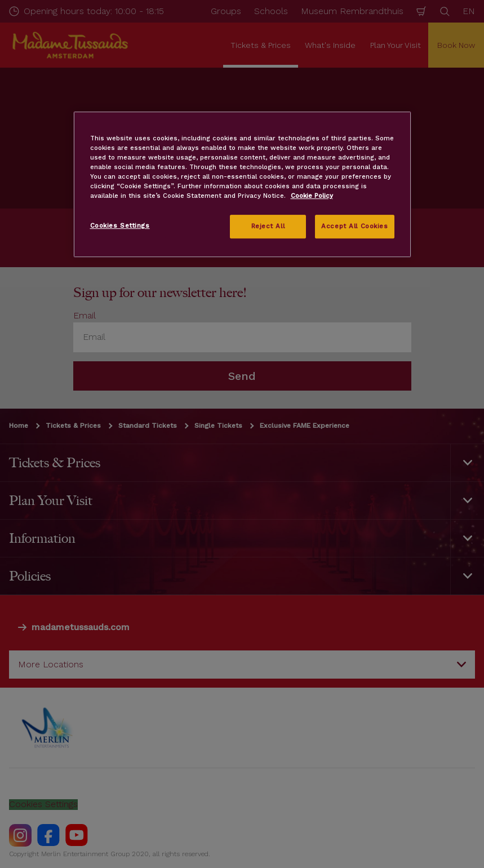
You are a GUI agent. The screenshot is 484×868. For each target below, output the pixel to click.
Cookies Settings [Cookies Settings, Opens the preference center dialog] (120, 226)
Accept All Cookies (354, 227)
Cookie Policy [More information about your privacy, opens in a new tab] (312, 196)
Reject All (268, 227)
